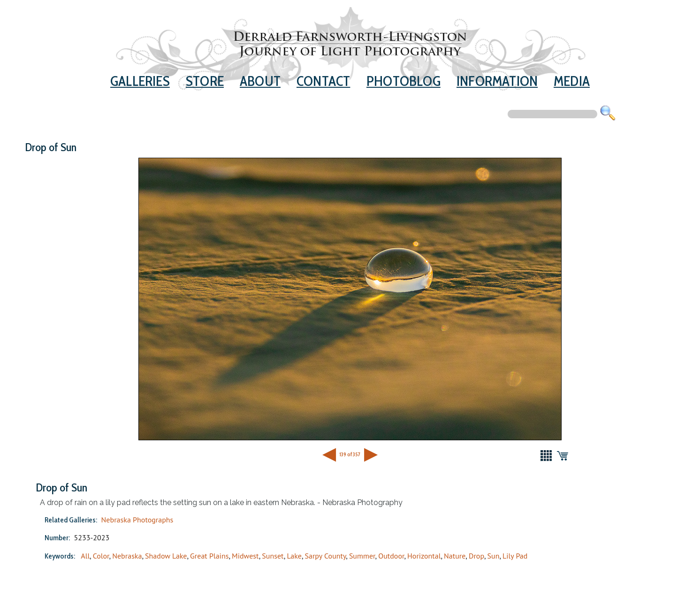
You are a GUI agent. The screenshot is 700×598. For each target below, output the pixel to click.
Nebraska (127, 556)
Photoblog (403, 81)
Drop (476, 556)
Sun (494, 556)
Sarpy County (326, 556)
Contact (323, 81)
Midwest (245, 556)
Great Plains (209, 556)
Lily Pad (515, 556)
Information (497, 81)
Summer (362, 556)
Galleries (140, 81)
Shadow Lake (166, 556)
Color (101, 556)
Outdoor (391, 556)
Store (205, 81)
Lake (294, 556)
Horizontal (424, 556)
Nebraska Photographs (137, 520)
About (260, 81)
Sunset (273, 556)
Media (572, 81)
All (85, 556)
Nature (455, 556)
